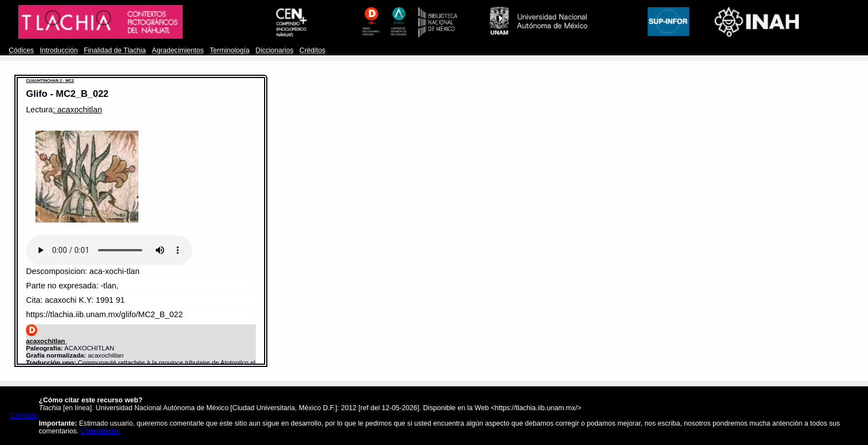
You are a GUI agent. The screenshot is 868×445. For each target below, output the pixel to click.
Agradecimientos (178, 50)
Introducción (59, 50)
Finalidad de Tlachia (115, 50)
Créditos (312, 50)
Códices (21, 50)
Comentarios (100, 431)
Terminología (230, 50)
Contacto (24, 416)
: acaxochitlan (77, 110)
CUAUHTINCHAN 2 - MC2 (50, 81)
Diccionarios (275, 50)
